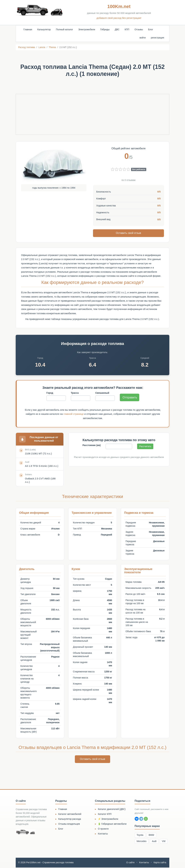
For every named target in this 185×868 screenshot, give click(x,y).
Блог (151, 29)
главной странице (74, 414)
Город (50, 393)
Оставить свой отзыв (128, 233)
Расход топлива (27, 47)
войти (143, 38)
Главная (28, 29)
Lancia (42, 47)
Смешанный (102, 393)
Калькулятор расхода (70, 819)
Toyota (140, 835)
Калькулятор (44, 29)
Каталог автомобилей (70, 814)
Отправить (130, 397)
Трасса (75, 393)
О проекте (103, 829)
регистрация (157, 38)
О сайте (130, 863)
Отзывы (139, 29)
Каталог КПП (105, 814)
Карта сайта (160, 863)
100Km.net (119, 6)
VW (164, 842)
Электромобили (87, 29)
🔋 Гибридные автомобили (112, 824)
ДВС (117, 29)
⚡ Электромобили (108, 819)
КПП (127, 29)
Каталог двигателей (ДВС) (112, 809)
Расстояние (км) (92, 445)
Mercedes (142, 842)
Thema (52, 47)
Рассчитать (145, 447)
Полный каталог (64, 29)
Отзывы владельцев (69, 824)
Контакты (103, 834)
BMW (152, 835)
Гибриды (105, 29)
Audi (155, 842)
